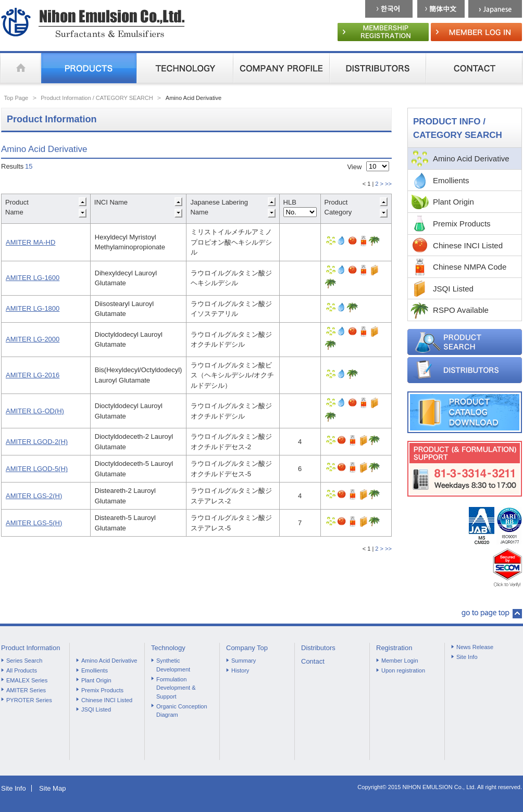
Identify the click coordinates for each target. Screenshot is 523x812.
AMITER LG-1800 (33, 308)
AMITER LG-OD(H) (35, 411)
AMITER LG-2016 (33, 375)
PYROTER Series (29, 700)
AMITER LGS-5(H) (34, 523)
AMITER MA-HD (30, 242)
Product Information (30, 648)
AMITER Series (26, 690)
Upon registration (403, 670)
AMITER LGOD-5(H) (37, 469)
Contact (313, 661)
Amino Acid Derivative (471, 158)
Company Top (247, 648)
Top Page (16, 98)
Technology (168, 648)
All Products (22, 670)
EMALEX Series (27, 680)
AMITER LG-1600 (33, 278)
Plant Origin (453, 202)
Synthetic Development (173, 665)
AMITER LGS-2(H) (34, 496)
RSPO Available (461, 310)
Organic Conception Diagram (182, 711)
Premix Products (462, 224)
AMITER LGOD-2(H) (37, 442)
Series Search (24, 661)
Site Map (52, 788)
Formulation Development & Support (176, 688)
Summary (244, 661)
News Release (475, 647)
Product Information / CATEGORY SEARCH (97, 98)
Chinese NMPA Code (470, 267)
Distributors (318, 648)
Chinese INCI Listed (468, 245)
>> (388, 184)
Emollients (451, 180)
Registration (394, 648)
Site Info (467, 657)
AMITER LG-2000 (33, 339)
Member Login (400, 661)
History (240, 670)
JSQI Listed (453, 289)
